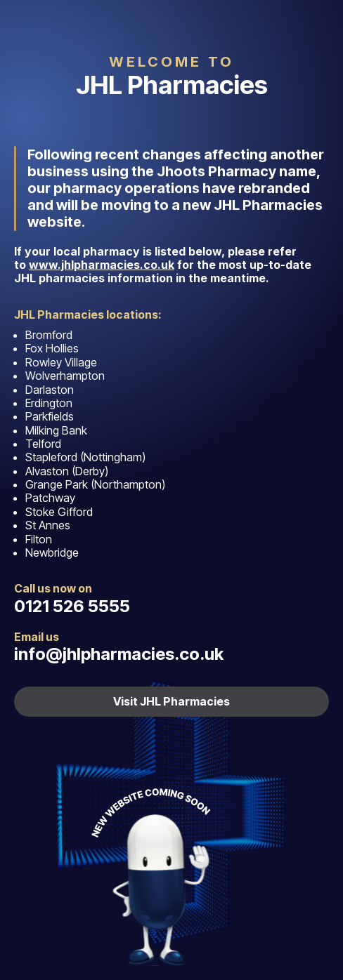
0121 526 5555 (72, 606)
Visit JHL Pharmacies (171, 701)
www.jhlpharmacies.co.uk (102, 265)
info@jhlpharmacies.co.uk (119, 654)
